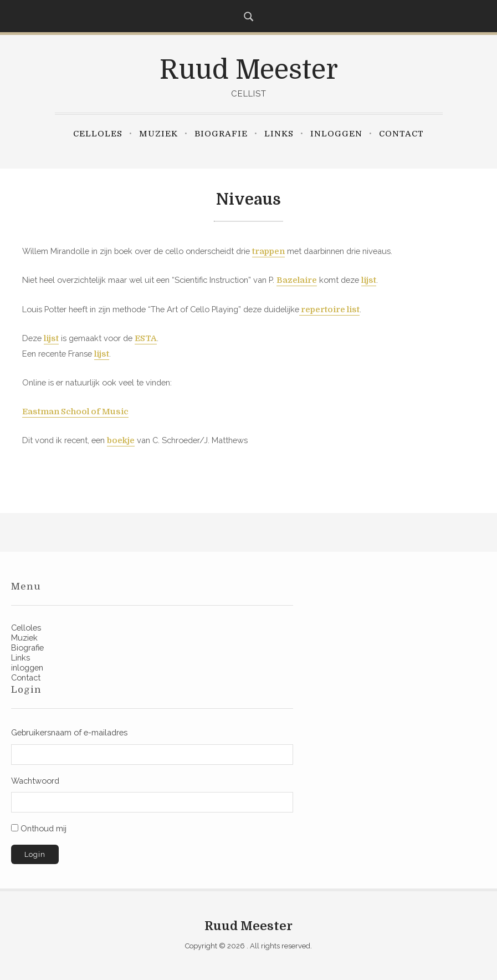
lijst (369, 280)
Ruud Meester (249, 70)
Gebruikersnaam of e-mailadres (69, 732)
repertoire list (329, 310)
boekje (121, 441)
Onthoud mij (43, 828)
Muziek (158, 134)
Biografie (221, 134)
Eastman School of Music (75, 412)
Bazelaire (297, 280)
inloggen (336, 134)
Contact (401, 134)
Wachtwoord (35, 781)
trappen (268, 252)
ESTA (146, 339)
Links (279, 134)
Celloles (98, 134)
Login (35, 854)
